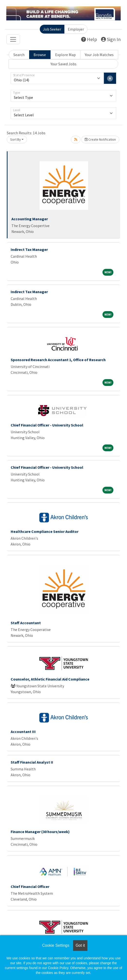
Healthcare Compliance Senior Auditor (45, 531)
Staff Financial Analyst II (32, 762)
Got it (80, 945)
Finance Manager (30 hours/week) (40, 832)
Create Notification (100, 139)
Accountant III (23, 732)
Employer (76, 29)
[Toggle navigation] (13, 39)
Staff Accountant (26, 623)
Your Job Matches (99, 55)
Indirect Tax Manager (29, 249)
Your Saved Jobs (63, 64)
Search (19, 55)
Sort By (16, 139)
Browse (40, 55)
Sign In (111, 39)
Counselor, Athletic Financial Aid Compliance (50, 679)
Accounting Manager (30, 219)
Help (89, 39)
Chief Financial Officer (30, 886)
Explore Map (65, 55)
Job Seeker (52, 29)
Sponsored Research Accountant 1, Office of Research (58, 360)
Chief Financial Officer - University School (47, 425)
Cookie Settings (56, 945)
